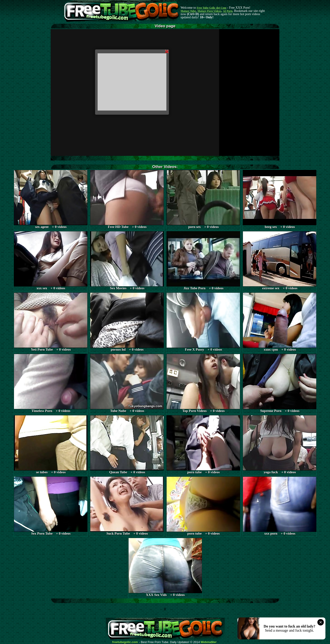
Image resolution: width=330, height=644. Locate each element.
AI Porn (228, 11)
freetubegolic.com (125, 642)
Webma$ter (209, 642)
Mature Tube (188, 11)
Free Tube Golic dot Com (211, 8)
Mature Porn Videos (209, 11)
